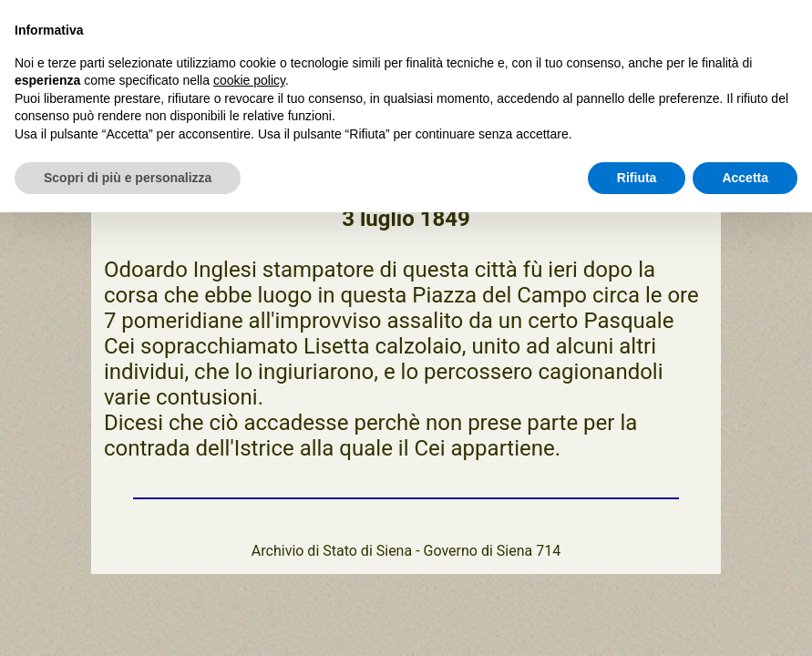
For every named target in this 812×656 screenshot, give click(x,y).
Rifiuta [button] (637, 178)
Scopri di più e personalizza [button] (128, 178)
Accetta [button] (745, 178)
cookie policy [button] (249, 80)
